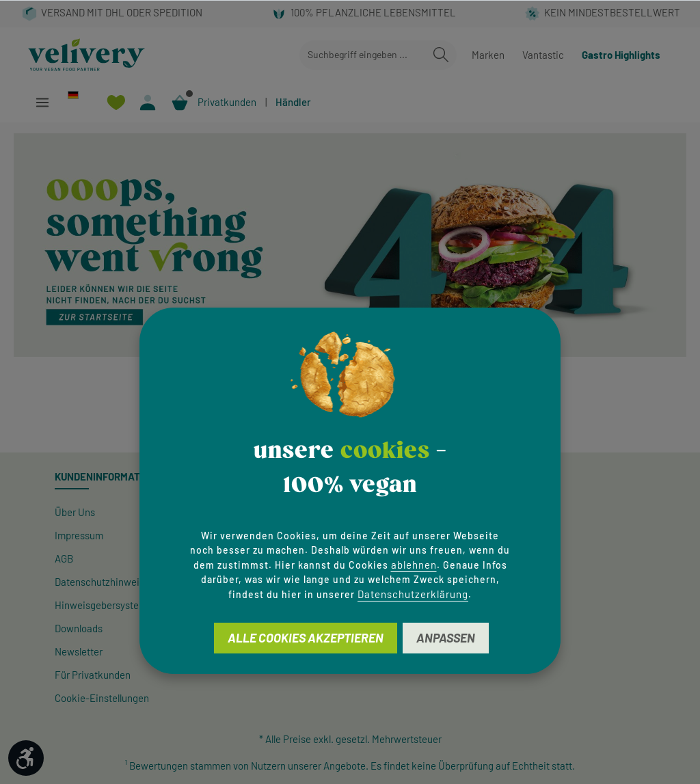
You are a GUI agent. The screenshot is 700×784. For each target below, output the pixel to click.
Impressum (79, 535)
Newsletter (79, 651)
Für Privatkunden (93, 675)
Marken (488, 55)
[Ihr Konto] (148, 102)
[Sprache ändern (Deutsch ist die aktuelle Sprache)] (79, 95)
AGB (64, 558)
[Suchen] (441, 55)
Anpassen (446, 638)
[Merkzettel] (116, 102)
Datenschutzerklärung (413, 594)
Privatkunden (227, 102)
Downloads (79, 628)
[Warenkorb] (180, 102)
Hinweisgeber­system (101, 605)
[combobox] (363, 55)
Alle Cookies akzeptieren (306, 638)
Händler (293, 102)
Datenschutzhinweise (102, 582)
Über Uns (75, 512)
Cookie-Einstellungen (102, 698)
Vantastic (543, 55)
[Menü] (42, 102)
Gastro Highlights (621, 55)
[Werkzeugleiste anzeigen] (26, 758)
